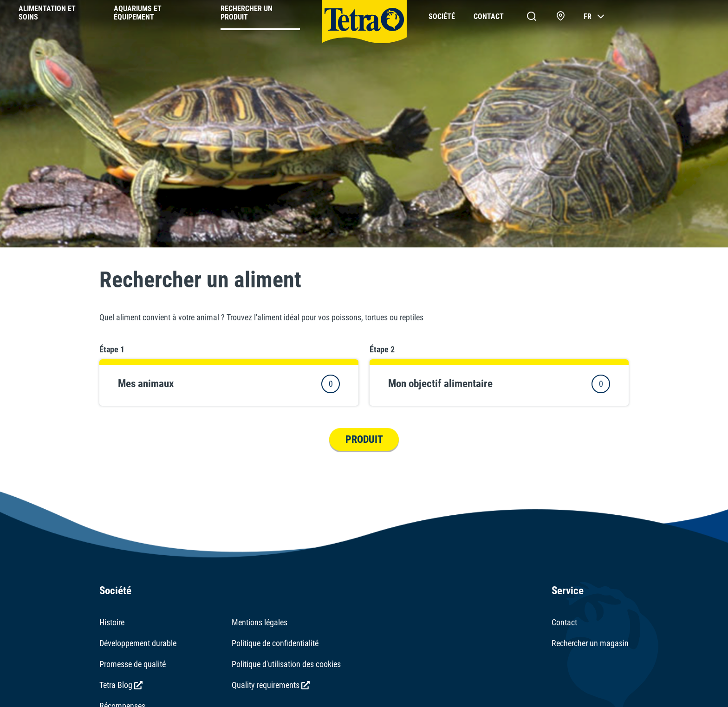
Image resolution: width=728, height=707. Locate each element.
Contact (564, 622)
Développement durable (138, 643)
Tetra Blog (121, 685)
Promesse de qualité (133, 664)
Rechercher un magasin (590, 643)
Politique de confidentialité (275, 643)
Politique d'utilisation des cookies (286, 664)
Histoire (112, 622)
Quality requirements (271, 685)
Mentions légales (260, 622)
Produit (364, 439)
